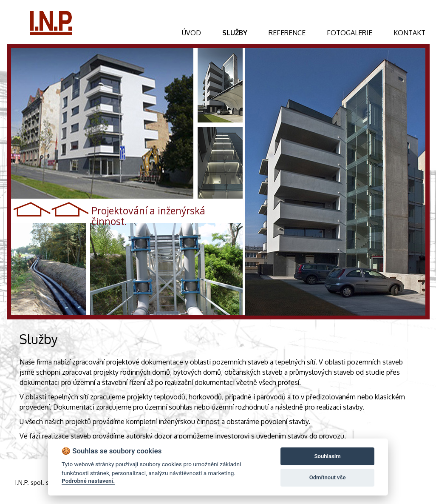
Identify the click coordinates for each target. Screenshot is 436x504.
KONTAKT (409, 33)
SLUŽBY (235, 33)
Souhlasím (328, 456)
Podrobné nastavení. (88, 481)
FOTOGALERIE (350, 33)
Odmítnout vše (328, 477)
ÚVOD (191, 33)
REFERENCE (287, 33)
